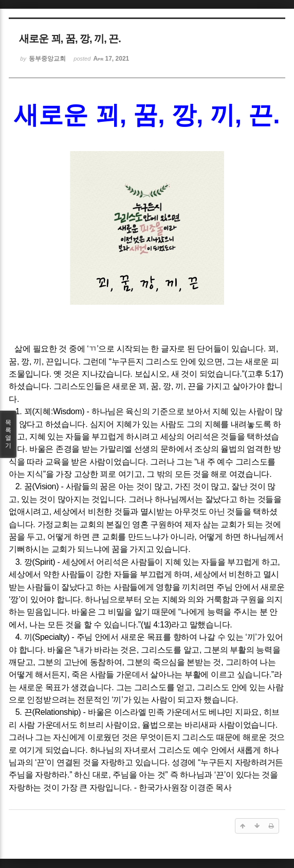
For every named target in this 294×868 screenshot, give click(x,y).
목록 (8, 434)
